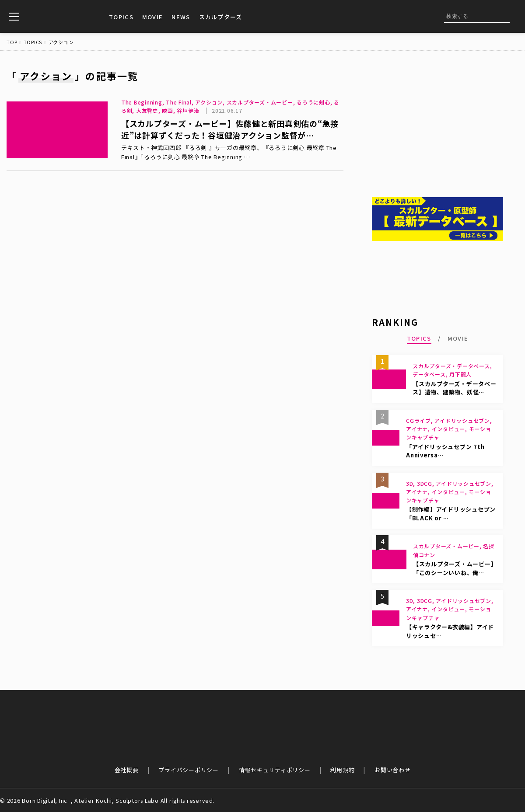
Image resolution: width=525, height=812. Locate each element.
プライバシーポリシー (189, 770)
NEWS (181, 17)
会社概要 (127, 770)
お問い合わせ (393, 770)
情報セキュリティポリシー (275, 770)
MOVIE (153, 17)
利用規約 (342, 770)
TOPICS (121, 17)
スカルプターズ (221, 17)
